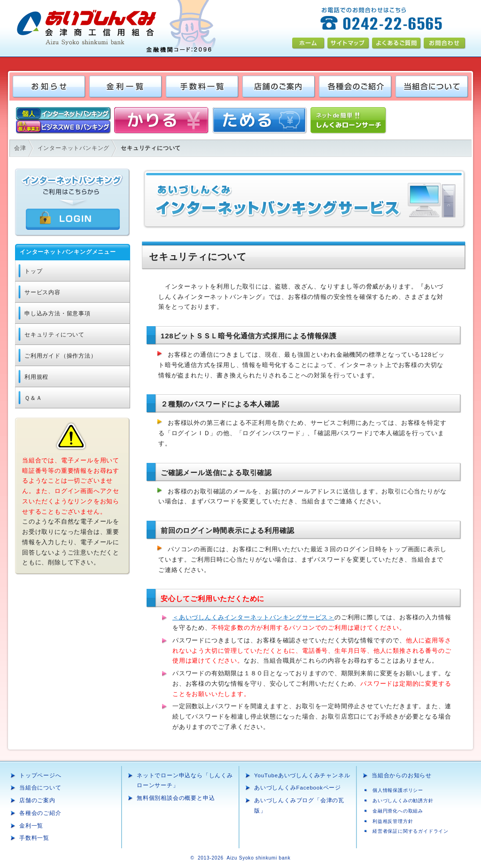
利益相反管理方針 (393, 821)
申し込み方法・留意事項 (58, 313)
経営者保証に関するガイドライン (411, 831)
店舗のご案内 (37, 800)
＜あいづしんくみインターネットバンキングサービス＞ (253, 617)
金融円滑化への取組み (398, 811)
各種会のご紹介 (40, 813)
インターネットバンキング (74, 148)
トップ (33, 271)
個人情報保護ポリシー (398, 790)
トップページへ (40, 775)
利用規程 (36, 377)
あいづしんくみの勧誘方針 (403, 801)
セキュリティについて (54, 335)
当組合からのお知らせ (402, 775)
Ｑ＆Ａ (33, 398)
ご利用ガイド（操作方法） (61, 356)
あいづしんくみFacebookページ (298, 788)
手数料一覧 (34, 838)
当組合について (40, 788)
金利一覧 (31, 826)
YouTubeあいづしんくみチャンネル (302, 775)
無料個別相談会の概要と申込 (176, 798)
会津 (20, 148)
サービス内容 (43, 292)
